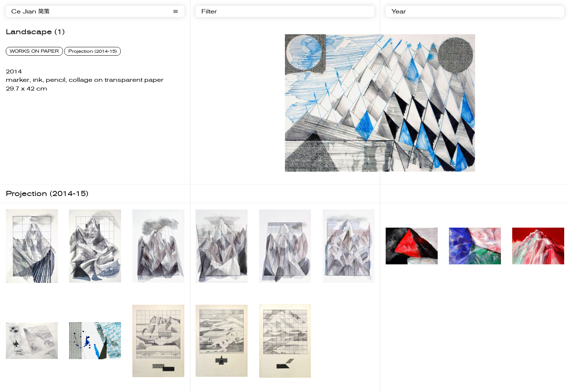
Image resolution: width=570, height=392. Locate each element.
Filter (209, 12)
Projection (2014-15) (93, 51)
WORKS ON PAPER (34, 51)
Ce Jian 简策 (31, 12)
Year (399, 12)
